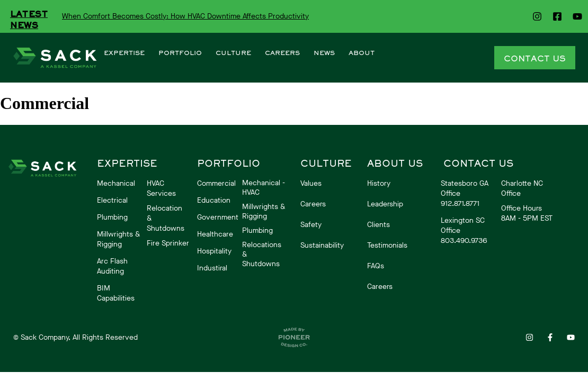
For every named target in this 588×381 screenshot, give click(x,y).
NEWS (324, 53)
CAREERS (282, 53)
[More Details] (55, 58)
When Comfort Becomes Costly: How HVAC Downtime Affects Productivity (185, 16)
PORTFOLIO (180, 53)
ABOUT (362, 53)
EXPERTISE (124, 53)
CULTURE (233, 53)
